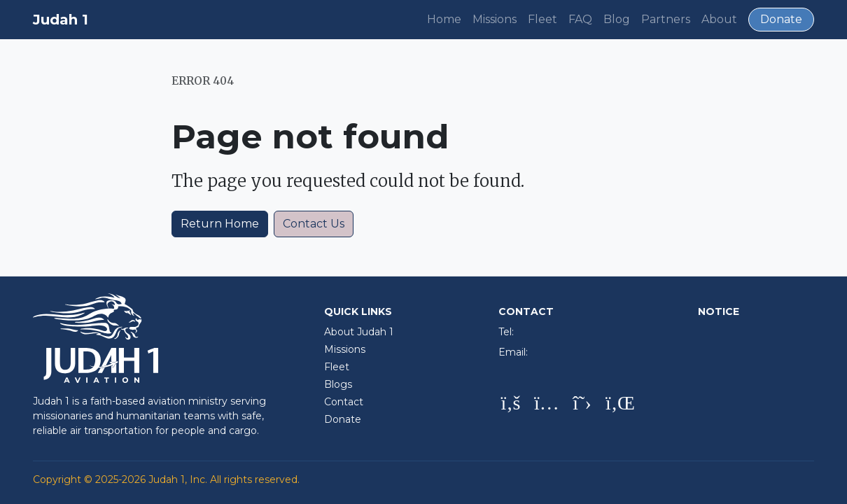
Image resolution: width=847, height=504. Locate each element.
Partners (666, 19)
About (719, 19)
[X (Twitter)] (582, 404)
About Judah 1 (359, 332)
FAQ (580, 19)
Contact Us (314, 224)
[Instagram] (546, 404)
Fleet (542, 19)
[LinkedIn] (618, 404)
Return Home (220, 224)
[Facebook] (511, 404)
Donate (781, 19)
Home (444, 19)
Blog (617, 19)
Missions (495, 19)
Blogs (338, 384)
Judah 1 (61, 20)
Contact (344, 402)
